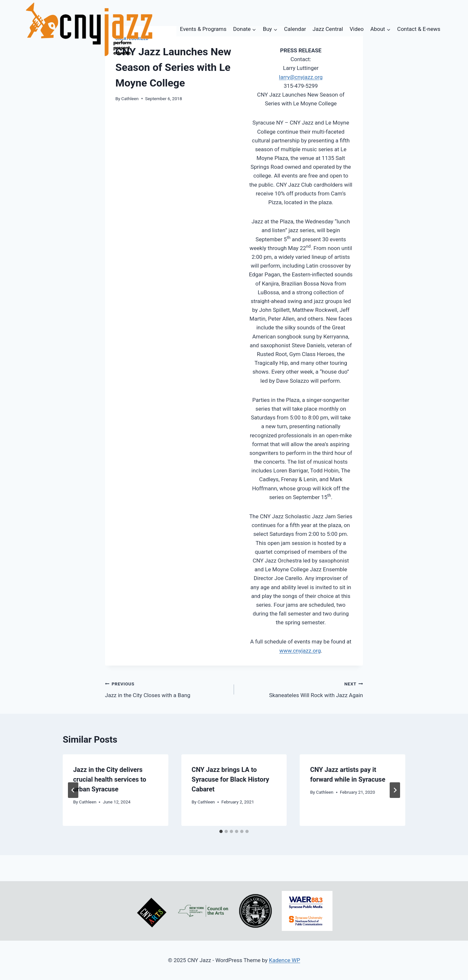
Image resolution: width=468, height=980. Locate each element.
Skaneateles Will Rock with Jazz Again (301, 689)
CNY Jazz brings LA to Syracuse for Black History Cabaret (230, 779)
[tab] (221, 831)
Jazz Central (328, 29)
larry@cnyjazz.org (301, 77)
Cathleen (130, 99)
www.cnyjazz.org (300, 651)
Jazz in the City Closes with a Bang (167, 689)
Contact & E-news (419, 29)
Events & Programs (203, 29)
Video (357, 29)
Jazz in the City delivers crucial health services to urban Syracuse (110, 779)
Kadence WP (285, 960)
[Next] (395, 790)
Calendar (295, 29)
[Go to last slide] (73, 790)
